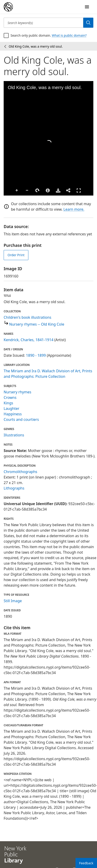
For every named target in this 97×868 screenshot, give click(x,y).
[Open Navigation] (87, 7)
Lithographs (14, 488)
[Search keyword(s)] (43, 23)
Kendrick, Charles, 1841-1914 (28, 340)
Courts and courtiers (21, 419)
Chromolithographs (20, 472)
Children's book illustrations (27, 317)
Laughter (11, 408)
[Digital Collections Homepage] (8, 7)
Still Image (13, 601)
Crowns (10, 397)
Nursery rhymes (18, 392)
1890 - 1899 (36, 355)
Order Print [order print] (16, 255)
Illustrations (14, 435)
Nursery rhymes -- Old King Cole (37, 324)
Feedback (86, 863)
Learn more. (74, 209)
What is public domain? (69, 35)
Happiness (13, 414)
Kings (8, 403)
